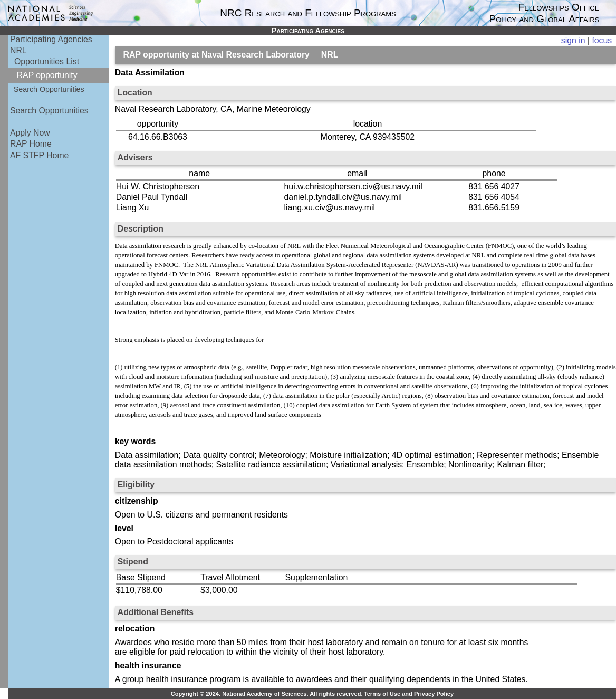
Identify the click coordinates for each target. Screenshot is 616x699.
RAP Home (31, 144)
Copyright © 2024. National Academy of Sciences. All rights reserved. (267, 694)
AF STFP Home (39, 155)
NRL (18, 50)
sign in (573, 40)
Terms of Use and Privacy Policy (409, 694)
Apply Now (30, 133)
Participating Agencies (51, 39)
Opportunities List (47, 61)
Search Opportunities (49, 89)
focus (602, 40)
